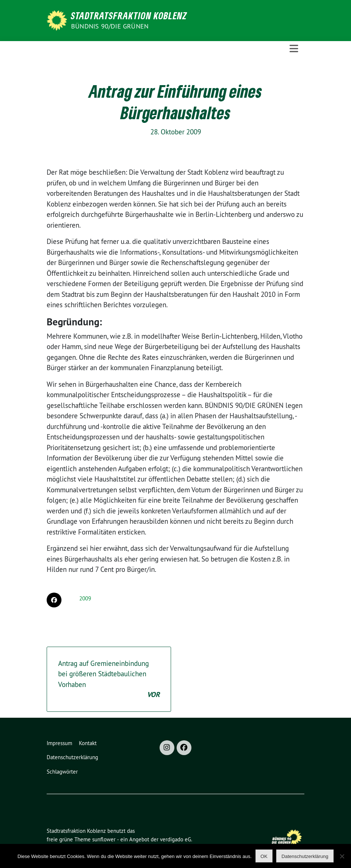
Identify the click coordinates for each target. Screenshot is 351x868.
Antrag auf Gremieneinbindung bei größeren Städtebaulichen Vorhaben (109, 680)
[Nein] (342, 856)
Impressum (59, 743)
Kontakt (88, 743)
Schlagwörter (62, 772)
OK (264, 856)
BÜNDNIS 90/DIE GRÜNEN (110, 26)
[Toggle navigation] (294, 49)
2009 (85, 598)
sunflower (104, 839)
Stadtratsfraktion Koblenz (129, 16)
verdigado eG (175, 839)
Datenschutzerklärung (72, 757)
